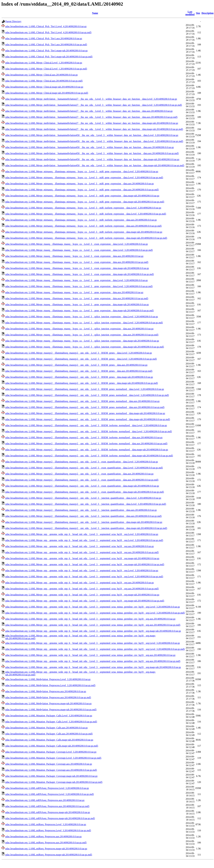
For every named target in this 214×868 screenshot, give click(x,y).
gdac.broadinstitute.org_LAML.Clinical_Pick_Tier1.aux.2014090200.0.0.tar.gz (44, 38)
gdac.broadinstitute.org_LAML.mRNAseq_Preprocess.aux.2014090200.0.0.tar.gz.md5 (47, 806)
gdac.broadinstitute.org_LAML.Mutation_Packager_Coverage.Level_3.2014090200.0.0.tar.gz (51, 752)
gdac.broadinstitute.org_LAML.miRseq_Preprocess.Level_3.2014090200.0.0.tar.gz (46, 824)
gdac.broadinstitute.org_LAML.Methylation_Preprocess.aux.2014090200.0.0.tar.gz (46, 691)
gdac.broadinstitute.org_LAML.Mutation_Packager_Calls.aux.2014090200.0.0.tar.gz (47, 728)
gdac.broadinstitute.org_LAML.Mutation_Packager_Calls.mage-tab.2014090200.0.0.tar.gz (49, 740)
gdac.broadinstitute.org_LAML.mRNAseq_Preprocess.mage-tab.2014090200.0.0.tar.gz (48, 812)
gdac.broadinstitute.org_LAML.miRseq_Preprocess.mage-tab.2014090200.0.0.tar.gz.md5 (49, 855)
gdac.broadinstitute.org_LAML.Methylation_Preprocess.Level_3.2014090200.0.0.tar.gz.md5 (50, 685)
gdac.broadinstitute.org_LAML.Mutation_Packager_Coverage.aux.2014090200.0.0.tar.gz (49, 764)
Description (207, 13)
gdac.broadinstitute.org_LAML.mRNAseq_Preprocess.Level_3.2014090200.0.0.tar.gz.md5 (50, 794)
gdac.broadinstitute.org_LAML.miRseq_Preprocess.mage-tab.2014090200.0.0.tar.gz (46, 849)
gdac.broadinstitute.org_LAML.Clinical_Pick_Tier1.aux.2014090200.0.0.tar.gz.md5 (46, 45)
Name (95, 13)
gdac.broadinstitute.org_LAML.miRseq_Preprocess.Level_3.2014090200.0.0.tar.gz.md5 (48, 830)
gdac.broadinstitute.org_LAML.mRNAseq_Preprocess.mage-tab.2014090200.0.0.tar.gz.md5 (50, 818)
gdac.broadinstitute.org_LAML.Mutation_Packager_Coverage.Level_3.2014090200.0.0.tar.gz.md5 (53, 758)
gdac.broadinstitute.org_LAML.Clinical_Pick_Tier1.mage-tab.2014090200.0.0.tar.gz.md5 (49, 57)
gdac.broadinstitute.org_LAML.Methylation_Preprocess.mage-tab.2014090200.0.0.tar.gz (48, 703)
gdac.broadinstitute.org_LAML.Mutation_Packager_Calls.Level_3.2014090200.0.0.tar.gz (49, 716)
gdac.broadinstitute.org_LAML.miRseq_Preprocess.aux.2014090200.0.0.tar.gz (43, 836)
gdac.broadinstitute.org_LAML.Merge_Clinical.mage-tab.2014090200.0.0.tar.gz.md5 (47, 93)
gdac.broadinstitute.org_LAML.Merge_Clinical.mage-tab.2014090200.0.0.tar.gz (44, 87)
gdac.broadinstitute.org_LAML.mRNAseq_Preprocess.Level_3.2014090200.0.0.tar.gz (47, 788)
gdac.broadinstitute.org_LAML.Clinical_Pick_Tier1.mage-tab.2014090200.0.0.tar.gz (46, 51)
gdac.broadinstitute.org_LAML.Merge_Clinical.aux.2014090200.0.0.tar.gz (42, 75)
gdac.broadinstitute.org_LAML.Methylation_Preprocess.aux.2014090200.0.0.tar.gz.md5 (48, 697)
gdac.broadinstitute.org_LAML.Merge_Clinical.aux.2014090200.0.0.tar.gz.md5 (44, 81)
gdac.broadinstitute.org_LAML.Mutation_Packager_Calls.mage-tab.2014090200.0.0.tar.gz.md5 (52, 746)
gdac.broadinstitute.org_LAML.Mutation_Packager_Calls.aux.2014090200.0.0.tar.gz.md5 (49, 734)
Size (198, 13)
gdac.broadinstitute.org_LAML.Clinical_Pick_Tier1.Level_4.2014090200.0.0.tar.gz (46, 26)
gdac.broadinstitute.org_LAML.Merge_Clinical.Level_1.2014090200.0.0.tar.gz (44, 63)
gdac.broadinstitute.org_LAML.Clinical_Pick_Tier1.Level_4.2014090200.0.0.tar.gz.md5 (48, 32)
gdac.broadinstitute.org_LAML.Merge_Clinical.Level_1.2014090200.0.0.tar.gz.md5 (46, 69)
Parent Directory (13, 21)
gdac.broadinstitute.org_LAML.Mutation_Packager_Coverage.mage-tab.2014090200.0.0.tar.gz (51, 776)
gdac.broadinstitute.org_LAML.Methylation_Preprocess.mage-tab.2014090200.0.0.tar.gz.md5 (51, 710)
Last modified (190, 13)
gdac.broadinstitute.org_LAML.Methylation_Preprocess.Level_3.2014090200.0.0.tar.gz (48, 679)
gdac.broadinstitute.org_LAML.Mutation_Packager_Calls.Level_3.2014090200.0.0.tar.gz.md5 (51, 722)
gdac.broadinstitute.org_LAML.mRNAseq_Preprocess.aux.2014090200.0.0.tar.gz (45, 800)
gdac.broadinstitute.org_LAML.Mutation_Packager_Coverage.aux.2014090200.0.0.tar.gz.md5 (51, 770)
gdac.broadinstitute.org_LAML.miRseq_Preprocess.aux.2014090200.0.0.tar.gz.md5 (46, 843)
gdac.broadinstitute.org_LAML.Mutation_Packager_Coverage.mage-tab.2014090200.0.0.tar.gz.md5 (54, 782)
